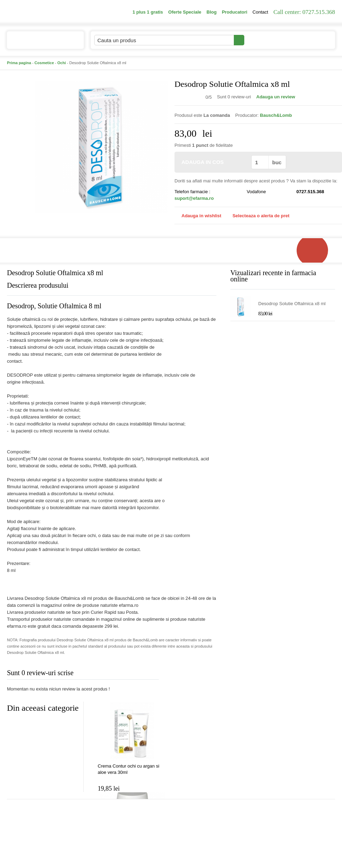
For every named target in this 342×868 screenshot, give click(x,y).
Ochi (61, 63)
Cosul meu (312, 40)
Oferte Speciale (185, 12)
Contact (261, 12)
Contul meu (268, 40)
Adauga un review (276, 97)
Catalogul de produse (41, 43)
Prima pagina (19, 63)
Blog (212, 12)
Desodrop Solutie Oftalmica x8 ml (292, 304)
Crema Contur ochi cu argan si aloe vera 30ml (128, 769)
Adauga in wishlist (198, 216)
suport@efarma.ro (194, 198)
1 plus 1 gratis (148, 12)
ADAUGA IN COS (212, 162)
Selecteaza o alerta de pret (257, 216)
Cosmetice (44, 63)
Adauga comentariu (192, 674)
